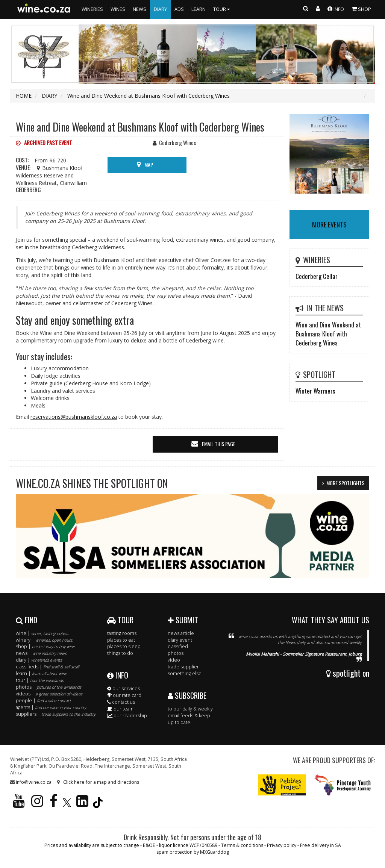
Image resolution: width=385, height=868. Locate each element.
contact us (121, 702)
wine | (42, 633)
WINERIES (92, 9)
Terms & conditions (242, 845)
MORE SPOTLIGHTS (345, 483)
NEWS (139, 9)
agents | (51, 707)
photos (176, 653)
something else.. (186, 673)
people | (43, 701)
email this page (219, 444)
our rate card (124, 695)
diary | (39, 660)
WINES (118, 9)
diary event (180, 640)
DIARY (160, 9)
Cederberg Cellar (317, 276)
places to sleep (124, 646)
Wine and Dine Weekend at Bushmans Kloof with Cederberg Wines (328, 334)
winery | (45, 640)
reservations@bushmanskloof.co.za (74, 417)
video (174, 660)
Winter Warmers (315, 391)
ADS (179, 9)
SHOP (361, 9)
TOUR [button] (222, 9)
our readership (127, 716)
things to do (120, 653)
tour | (40, 680)
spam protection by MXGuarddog (193, 852)
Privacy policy (282, 845)
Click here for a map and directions (101, 782)
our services (124, 688)
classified (178, 646)
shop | (45, 646)
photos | (49, 687)
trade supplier (183, 667)
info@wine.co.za (34, 782)
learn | (41, 673)
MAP (149, 164)
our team (120, 709)
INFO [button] (336, 9)
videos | (49, 694)
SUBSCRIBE (187, 695)
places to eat (121, 640)
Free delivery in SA (321, 845)
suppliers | (56, 714)
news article (181, 633)
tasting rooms (122, 633)
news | (41, 653)
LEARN (199, 9)
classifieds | (47, 667)
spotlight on (348, 673)
